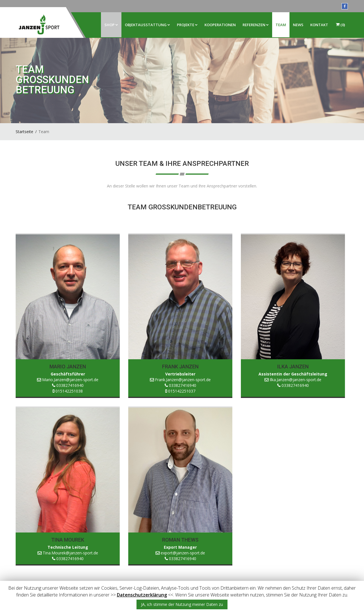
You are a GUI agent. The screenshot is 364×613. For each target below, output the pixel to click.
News (298, 25)
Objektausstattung (147, 25)
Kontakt (319, 25)
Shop (111, 25)
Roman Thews (180, 540)
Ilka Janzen (293, 367)
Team (281, 25)
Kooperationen (220, 25)
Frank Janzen (180, 367)
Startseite (24, 132)
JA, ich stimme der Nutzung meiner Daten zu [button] (182, 604)
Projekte (187, 25)
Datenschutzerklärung (142, 595)
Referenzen (256, 25)
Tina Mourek (68, 540)
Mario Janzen (68, 367)
